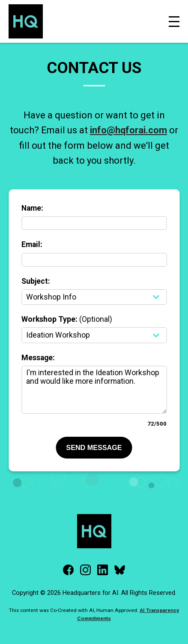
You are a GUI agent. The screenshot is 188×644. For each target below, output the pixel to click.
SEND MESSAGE (94, 447)
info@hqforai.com (128, 130)
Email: (32, 244)
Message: (38, 358)
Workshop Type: (67, 319)
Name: (32, 208)
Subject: (36, 281)
